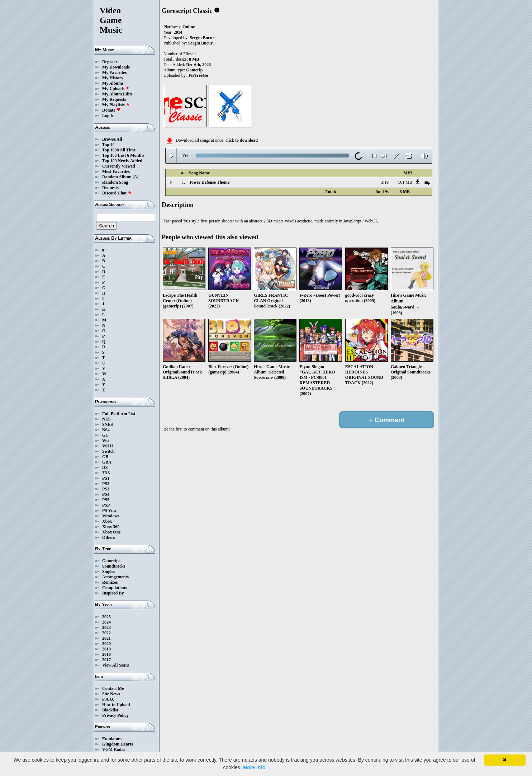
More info (254, 767)
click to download (242, 140)
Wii (105, 441)
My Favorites (114, 72)
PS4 (106, 494)
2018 (106, 654)
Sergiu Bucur (202, 38)
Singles (109, 572)
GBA (107, 462)
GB (105, 457)
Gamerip (194, 70)
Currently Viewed (118, 166)
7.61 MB (405, 182)
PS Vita (109, 511)
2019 (106, 649)
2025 (106, 617)
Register (110, 62)
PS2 (106, 484)
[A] (136, 177)
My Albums (113, 83)
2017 (106, 660)
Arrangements (115, 577)
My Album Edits (117, 94)
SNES (108, 424)
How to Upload (116, 705)
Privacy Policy (115, 715)
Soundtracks (114, 566)
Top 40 (108, 145)
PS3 (106, 489)
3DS (106, 473)
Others (108, 537)
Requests (110, 188)
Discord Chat (117, 193)
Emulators (112, 739)
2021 (106, 638)
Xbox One (111, 532)
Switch (108, 451)
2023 (106, 627)
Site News (111, 694)
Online (189, 27)
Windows (111, 516)
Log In (108, 116)
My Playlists (116, 105)
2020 (106, 644)
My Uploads (116, 89)
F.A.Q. (108, 699)
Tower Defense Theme (209, 182)
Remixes (110, 582)
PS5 (106, 500)
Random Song (115, 182)
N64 (106, 430)
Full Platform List (119, 414)
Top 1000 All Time (119, 150)
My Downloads (116, 67)
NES (106, 419)
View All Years (115, 665)
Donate (111, 110)
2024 (106, 622)
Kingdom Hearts (118, 744)
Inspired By (113, 593)
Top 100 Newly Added (122, 161)
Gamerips (111, 561)
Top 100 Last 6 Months (123, 155)
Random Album (117, 177)
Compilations (115, 588)
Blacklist (110, 710)
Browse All (112, 139)
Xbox (107, 521)
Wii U (108, 446)
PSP (106, 505)
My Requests (114, 99)
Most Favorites (116, 171)
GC (105, 435)
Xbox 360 (111, 527)
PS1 (106, 478)
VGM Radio (113, 749)
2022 (106, 633)
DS (105, 467)
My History (113, 78)
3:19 (385, 182)
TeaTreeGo (198, 75)
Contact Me (113, 688)
